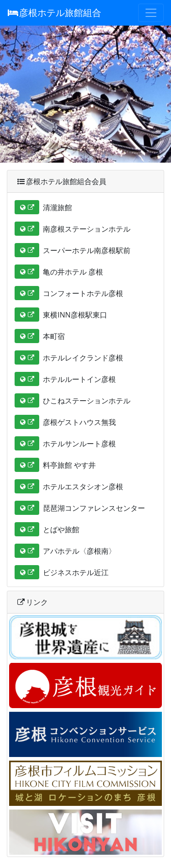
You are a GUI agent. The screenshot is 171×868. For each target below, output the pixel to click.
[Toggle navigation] (151, 13)
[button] (27, 207)
